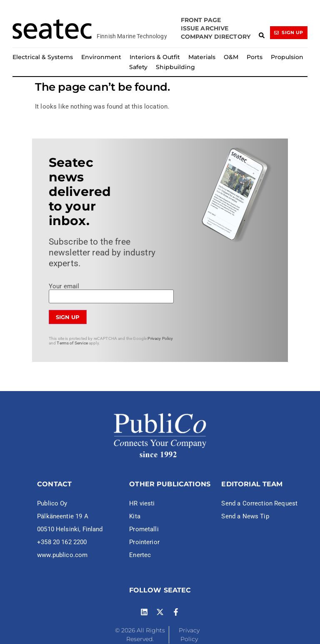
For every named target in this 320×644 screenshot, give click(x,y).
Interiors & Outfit (155, 57)
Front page (201, 20)
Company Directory (216, 37)
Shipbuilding (175, 67)
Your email (111, 292)
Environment (101, 57)
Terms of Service (72, 343)
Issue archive (205, 28)
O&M (231, 57)
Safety (138, 67)
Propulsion (287, 57)
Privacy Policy (160, 338)
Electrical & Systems (43, 57)
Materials (202, 57)
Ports (255, 57)
